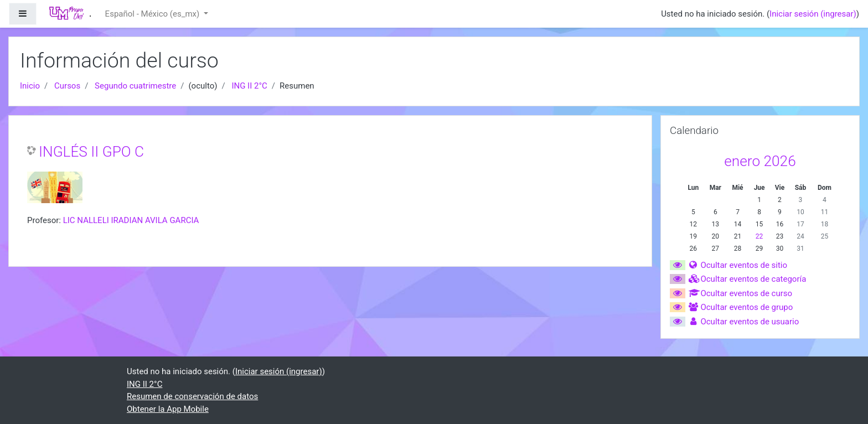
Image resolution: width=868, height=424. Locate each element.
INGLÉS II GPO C (91, 152)
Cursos (67, 86)
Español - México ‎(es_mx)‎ (153, 14)
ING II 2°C (249, 86)
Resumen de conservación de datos (192, 396)
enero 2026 (760, 161)
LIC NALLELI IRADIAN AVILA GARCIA (131, 220)
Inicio (30, 86)
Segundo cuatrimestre (135, 86)
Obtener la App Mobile (168, 409)
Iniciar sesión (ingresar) (813, 14)
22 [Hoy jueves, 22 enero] (759, 236)
